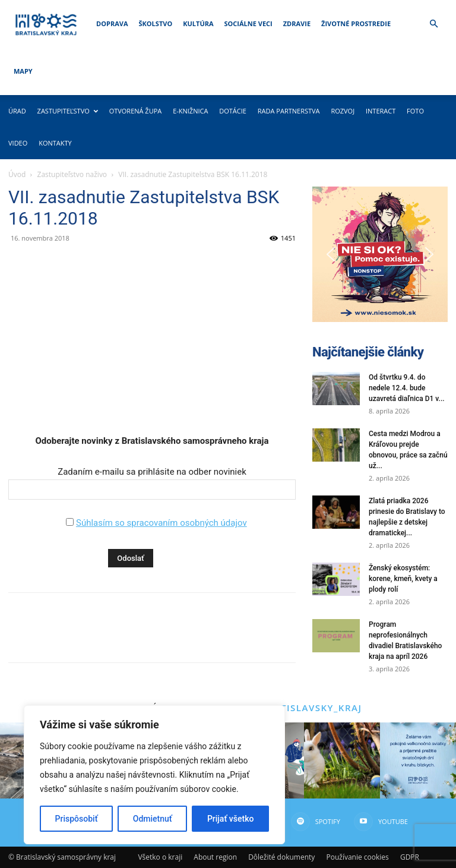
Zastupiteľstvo (68, 111)
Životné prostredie (356, 23)
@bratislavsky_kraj (307, 708)
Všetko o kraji (160, 857)
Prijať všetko (230, 819)
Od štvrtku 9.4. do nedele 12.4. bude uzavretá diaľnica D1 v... (407, 388)
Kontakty (55, 143)
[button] (433, 24)
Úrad (17, 111)
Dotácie (233, 111)
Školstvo (156, 23)
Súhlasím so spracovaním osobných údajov (161, 523)
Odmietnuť (153, 819)
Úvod (17, 174)
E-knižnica (190, 111)
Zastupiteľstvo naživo (72, 174)
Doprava (112, 23)
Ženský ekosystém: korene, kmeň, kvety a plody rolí (403, 579)
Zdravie (297, 23)
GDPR (410, 857)
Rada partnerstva (289, 111)
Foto (415, 111)
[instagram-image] (342, 760)
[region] (154, 775)
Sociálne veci (248, 23)
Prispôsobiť (77, 819)
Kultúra (198, 23)
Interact (381, 111)
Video (18, 143)
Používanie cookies (357, 857)
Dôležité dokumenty (281, 857)
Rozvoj (343, 111)
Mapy (23, 71)
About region (215, 857)
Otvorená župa (136, 111)
